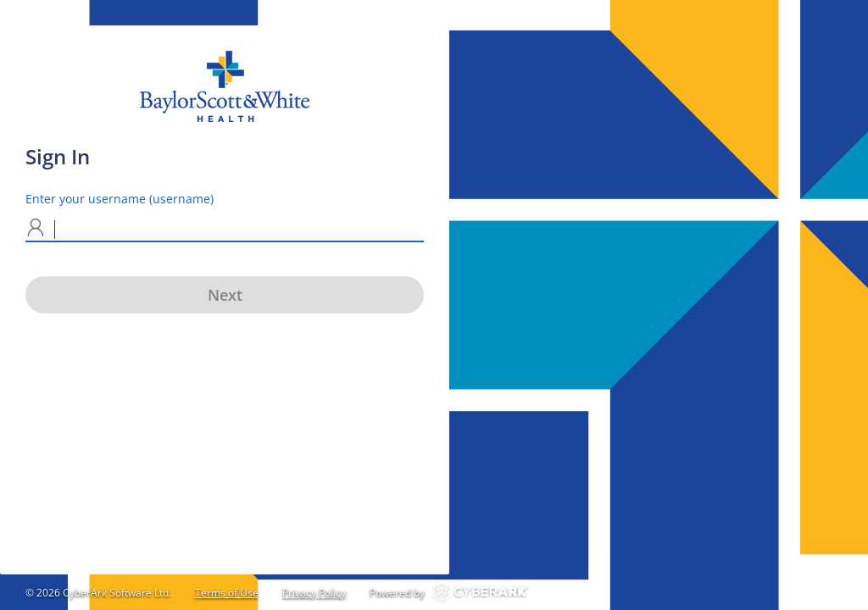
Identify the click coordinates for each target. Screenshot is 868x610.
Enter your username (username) (120, 199)
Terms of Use (227, 593)
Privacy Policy (314, 593)
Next (225, 295)
